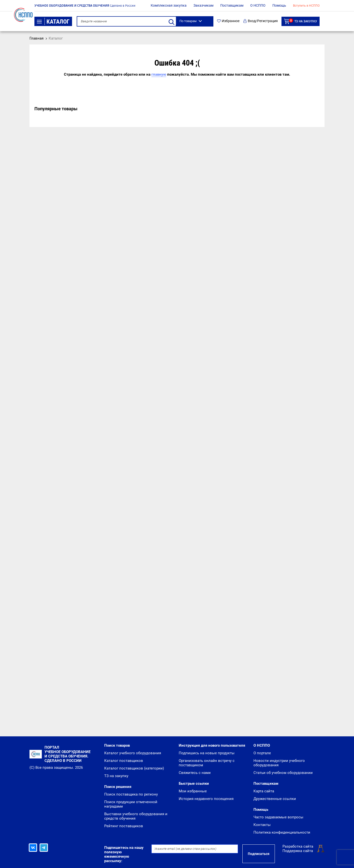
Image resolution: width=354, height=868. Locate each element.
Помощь (279, 5)
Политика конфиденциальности (282, 832)
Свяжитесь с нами (195, 773)
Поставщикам (232, 5)
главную (159, 74)
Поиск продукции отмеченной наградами (131, 804)
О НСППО (258, 5)
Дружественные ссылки (275, 799)
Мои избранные (193, 791)
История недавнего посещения (206, 799)
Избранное (228, 21)
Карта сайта (264, 791)
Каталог (53, 22)
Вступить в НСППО (306, 6)
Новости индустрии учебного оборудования (279, 763)
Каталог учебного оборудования (133, 753)
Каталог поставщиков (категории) (134, 768)
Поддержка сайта (298, 851)
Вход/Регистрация (260, 21)
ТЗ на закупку (301, 21)
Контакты (262, 825)
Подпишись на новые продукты (207, 753)
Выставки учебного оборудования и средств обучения (136, 816)
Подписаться (259, 854)
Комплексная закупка (169, 5)
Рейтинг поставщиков (124, 826)
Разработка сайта (298, 846)
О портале (262, 753)
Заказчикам (203, 5)
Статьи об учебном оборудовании (283, 773)
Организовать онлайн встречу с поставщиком (207, 763)
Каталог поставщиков (124, 761)
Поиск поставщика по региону (131, 794)
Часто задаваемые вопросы (278, 817)
